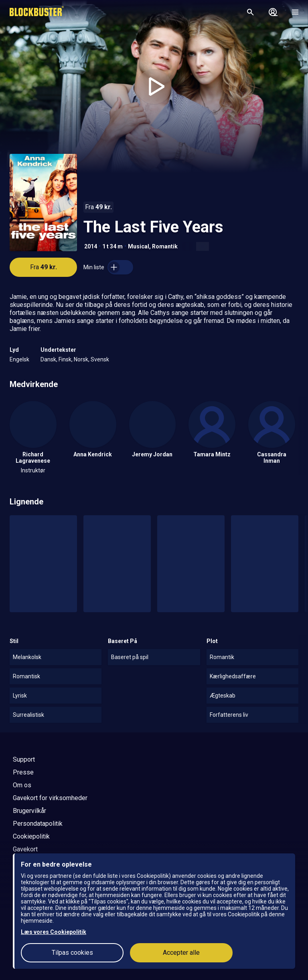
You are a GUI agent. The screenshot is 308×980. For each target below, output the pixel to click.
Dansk (48, 359)
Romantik (165, 246)
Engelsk (19, 359)
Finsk (65, 359)
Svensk (100, 359)
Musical (139, 246)
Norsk (81, 359)
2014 (91, 246)
